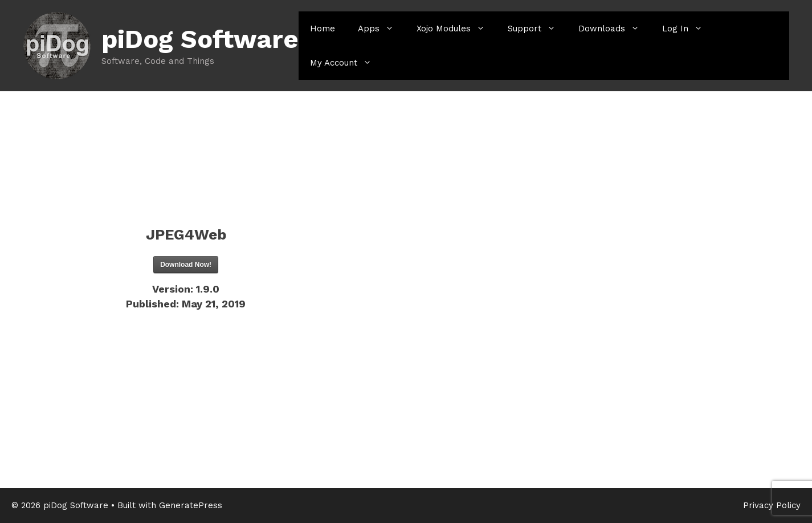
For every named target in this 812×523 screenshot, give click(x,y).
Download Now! (186, 265)
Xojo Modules (456, 29)
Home (323, 29)
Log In (688, 29)
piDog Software (200, 39)
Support (537, 29)
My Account (346, 63)
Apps (381, 29)
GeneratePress (191, 505)
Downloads (615, 29)
